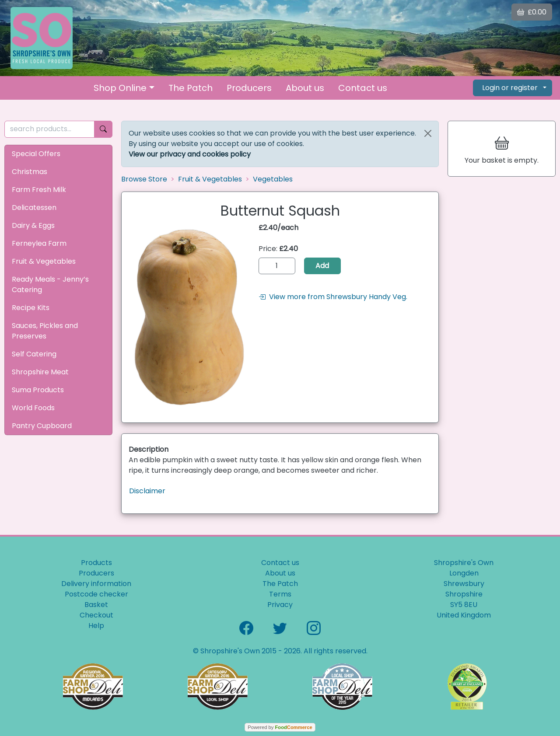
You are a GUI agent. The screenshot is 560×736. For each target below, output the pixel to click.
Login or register (510, 88)
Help (96, 626)
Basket (96, 605)
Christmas (30, 172)
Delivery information (96, 584)
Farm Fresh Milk (39, 190)
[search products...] (49, 129)
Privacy (280, 605)
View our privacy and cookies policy (190, 154)
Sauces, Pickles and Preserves (45, 331)
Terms (280, 594)
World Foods (33, 408)
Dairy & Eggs (33, 225)
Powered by (280, 727)
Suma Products (38, 390)
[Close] (428, 133)
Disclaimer (147, 491)
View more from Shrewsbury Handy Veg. (333, 297)
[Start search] (103, 129)
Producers (249, 88)
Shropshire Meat (40, 372)
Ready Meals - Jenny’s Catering (50, 284)
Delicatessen (34, 208)
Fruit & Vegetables (44, 261)
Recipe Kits (31, 308)
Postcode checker (96, 594)
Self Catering (34, 354)
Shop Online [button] (120, 88)
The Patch (191, 88)
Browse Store (144, 179)
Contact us (363, 88)
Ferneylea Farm (39, 243)
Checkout (96, 615)
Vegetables (273, 179)
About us (305, 88)
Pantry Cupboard (42, 426)
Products (96, 563)
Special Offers (36, 154)
